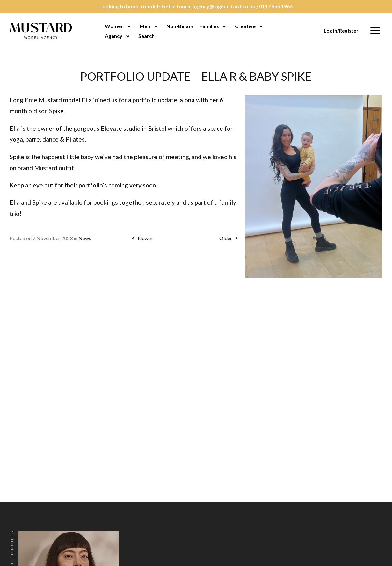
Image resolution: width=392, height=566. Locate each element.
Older (230, 238)
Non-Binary (180, 26)
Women (114, 26)
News (85, 238)
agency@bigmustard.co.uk (224, 6)
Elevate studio (121, 128)
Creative (245, 26)
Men (145, 26)
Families (209, 26)
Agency (114, 36)
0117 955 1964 (276, 6)
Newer (141, 238)
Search (146, 36)
